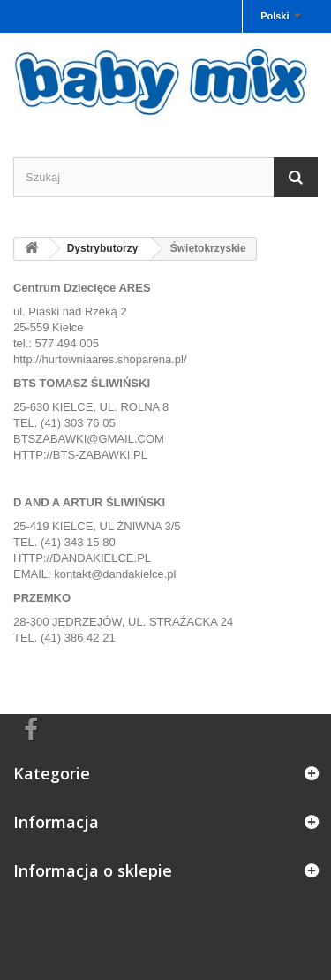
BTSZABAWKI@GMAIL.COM (89, 439)
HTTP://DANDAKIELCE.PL (82, 558)
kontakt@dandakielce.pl (115, 574)
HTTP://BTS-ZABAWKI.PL (80, 455)
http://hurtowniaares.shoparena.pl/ (100, 359)
